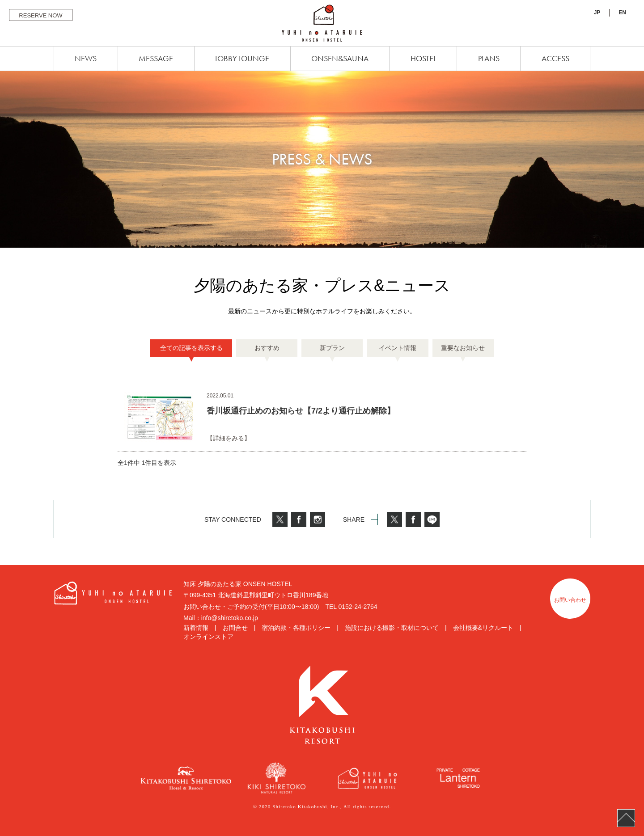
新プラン (332, 348)
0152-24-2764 (358, 607)
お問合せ (235, 628)
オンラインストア (208, 637)
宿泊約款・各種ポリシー (296, 628)
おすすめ (267, 348)
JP (597, 13)
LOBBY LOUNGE (242, 58)
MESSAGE (156, 58)
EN (622, 13)
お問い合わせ (570, 600)
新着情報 (196, 628)
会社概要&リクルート (483, 628)
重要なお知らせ (463, 348)
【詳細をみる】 (229, 438)
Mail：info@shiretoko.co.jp (221, 618)
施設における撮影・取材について (392, 628)
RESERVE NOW (40, 15)
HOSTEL (423, 58)
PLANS (489, 58)
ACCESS (555, 58)
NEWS (86, 58)
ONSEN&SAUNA (340, 58)
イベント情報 (398, 348)
